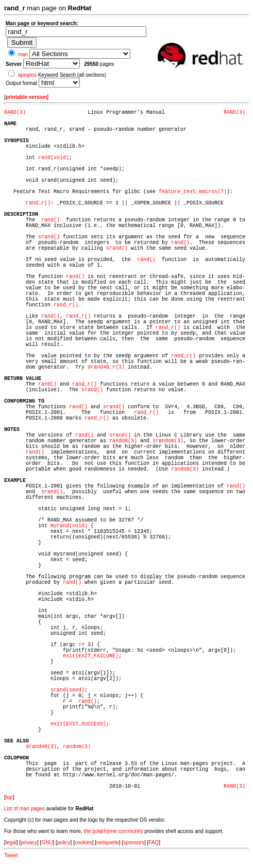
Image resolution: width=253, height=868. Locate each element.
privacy (29, 843)
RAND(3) (15, 112)
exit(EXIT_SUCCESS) (78, 724)
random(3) (123, 441)
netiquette (108, 843)
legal (11, 843)
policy (64, 843)
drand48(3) (41, 747)
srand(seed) (68, 690)
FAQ (154, 843)
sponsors (134, 843)
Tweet (11, 855)
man (23, 54)
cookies (83, 843)
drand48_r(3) (106, 367)
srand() (49, 237)
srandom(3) (168, 441)
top (9, 797)
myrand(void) (69, 526)
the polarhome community (114, 831)
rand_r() (38, 203)
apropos (27, 75)
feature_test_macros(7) (193, 192)
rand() (50, 220)
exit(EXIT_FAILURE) (91, 656)
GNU (47, 843)
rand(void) (54, 158)
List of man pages (24, 809)
